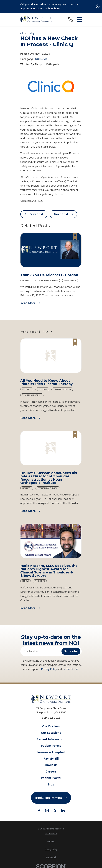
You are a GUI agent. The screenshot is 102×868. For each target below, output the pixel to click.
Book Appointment (51, 798)
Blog (51, 784)
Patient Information (51, 739)
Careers (51, 771)
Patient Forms (51, 746)
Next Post (63, 214)
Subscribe (71, 651)
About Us (51, 765)
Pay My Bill (51, 758)
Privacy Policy (49, 669)
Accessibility (51, 833)
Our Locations (51, 733)
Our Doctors (51, 726)
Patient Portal (51, 778)
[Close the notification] (98, 6)
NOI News (41, 59)
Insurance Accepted (51, 752)
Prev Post (34, 214)
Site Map (51, 841)
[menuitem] (51, 833)
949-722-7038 (51, 718)
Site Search (51, 857)
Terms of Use (70, 669)
